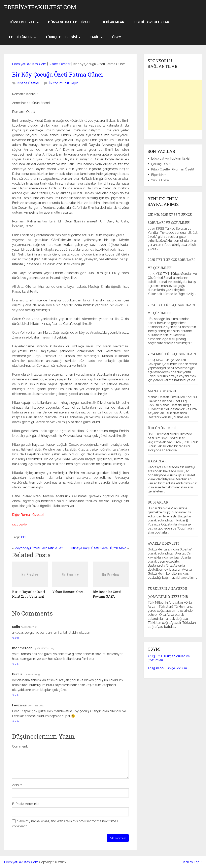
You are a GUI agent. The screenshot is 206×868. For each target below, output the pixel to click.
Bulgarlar (158, 502)
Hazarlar (157, 461)
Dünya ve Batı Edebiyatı (69, 22)
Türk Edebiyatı (22, 22)
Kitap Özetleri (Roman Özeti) (173, 169)
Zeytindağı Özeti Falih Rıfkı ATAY (39, 548)
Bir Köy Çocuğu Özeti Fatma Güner (58, 74)
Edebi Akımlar (112, 22)
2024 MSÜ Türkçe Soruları (172, 354)
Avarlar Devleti (163, 543)
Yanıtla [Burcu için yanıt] (16, 695)
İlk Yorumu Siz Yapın (64, 83)
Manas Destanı (162, 391)
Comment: (20, 746)
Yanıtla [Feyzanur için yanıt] (16, 721)
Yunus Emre (160, 180)
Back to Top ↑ (192, 862)
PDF (24, 537)
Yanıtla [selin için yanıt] (16, 638)
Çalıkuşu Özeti (162, 164)
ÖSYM (117, 37)
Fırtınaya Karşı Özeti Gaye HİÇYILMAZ (98, 548)
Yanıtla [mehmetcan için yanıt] (16, 664)
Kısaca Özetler (60, 64)
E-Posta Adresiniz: (26, 804)
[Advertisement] (177, 105)
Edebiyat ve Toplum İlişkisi (171, 158)
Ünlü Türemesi (162, 428)
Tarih (95, 37)
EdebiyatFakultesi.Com (40, 7)
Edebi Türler (21, 37)
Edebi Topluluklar (152, 22)
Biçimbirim (159, 175)
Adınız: (17, 785)
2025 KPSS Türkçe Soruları (167, 668)
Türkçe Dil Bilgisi (61, 37)
